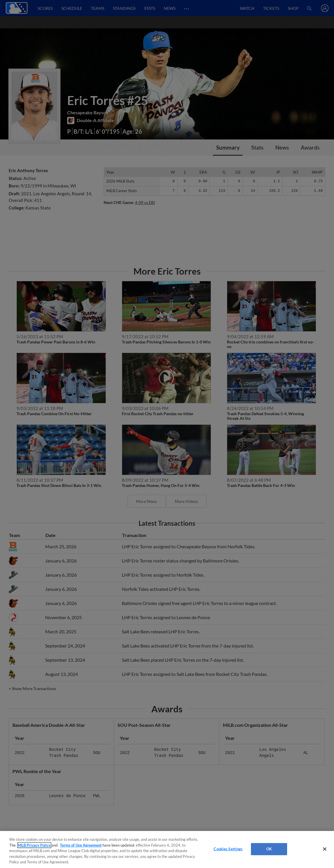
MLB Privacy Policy (34, 845)
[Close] (325, 849)
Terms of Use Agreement (81, 845)
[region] (167, 849)
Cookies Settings (228, 849)
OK (269, 849)
